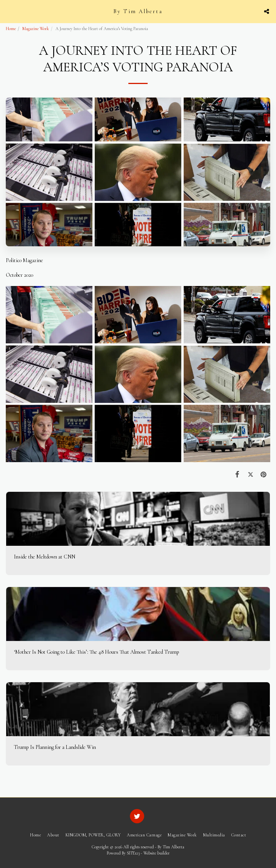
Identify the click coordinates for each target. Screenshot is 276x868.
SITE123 (133, 853)
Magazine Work (36, 29)
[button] (8, 11)
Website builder (157, 853)
